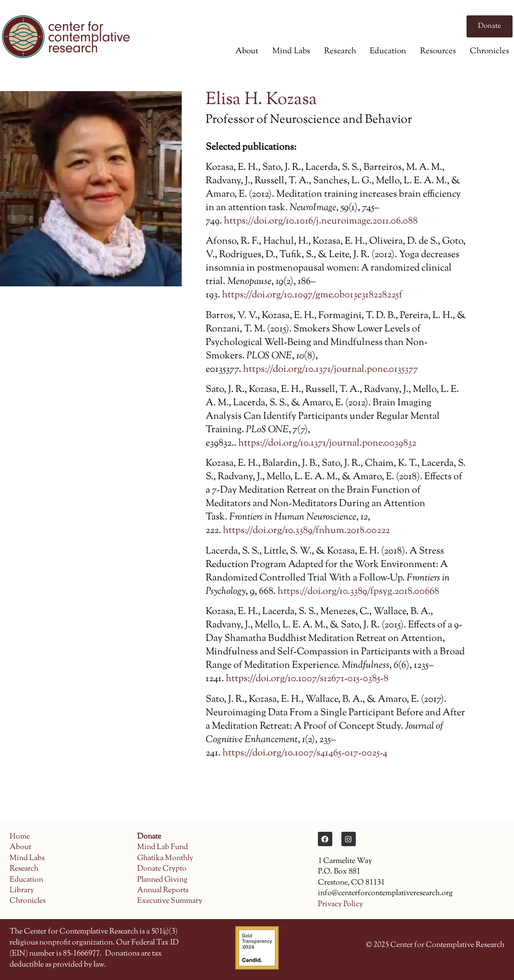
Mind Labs (291, 51)
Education (388, 51)
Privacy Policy (340, 904)
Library (22, 891)
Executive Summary (170, 901)
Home (20, 837)
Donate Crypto (162, 869)
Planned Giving (162, 880)
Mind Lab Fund (163, 847)
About (247, 51)
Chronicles (490, 51)
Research (340, 51)
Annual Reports (163, 891)
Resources (438, 51)
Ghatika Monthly (165, 858)
